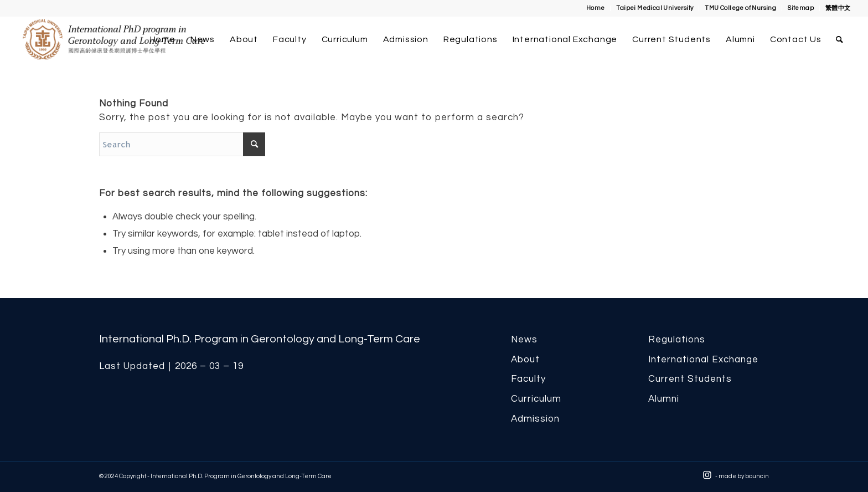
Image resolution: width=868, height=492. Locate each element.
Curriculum (536, 399)
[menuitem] (596, 8)
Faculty (528, 379)
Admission (535, 419)
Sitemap (801, 8)
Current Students (690, 379)
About (525, 360)
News (524, 340)
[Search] (840, 39)
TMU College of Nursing (740, 8)
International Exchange (703, 360)
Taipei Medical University (655, 8)
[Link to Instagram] (707, 475)
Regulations (677, 340)
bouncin (757, 476)
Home (596, 8)
